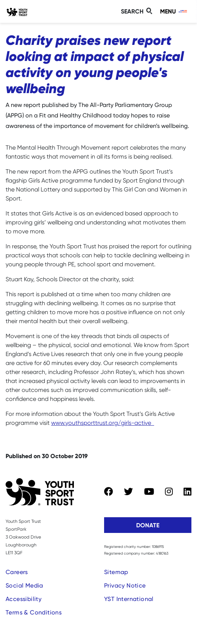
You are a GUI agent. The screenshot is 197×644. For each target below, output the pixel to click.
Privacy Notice (125, 585)
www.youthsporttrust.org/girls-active (101, 423)
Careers (17, 572)
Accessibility (24, 599)
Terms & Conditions (34, 612)
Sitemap (116, 572)
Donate (148, 525)
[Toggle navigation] (174, 11)
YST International (129, 599)
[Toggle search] (138, 11)
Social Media (24, 585)
